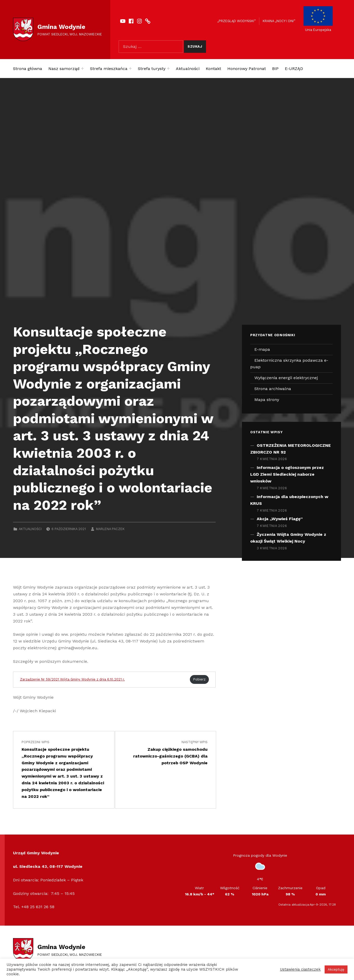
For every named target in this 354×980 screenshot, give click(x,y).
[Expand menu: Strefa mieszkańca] (130, 68)
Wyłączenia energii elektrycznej (286, 378)
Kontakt (213, 69)
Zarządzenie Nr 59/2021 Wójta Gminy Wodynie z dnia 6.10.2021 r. (72, 679)
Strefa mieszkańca (109, 69)
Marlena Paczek (110, 529)
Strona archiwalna (273, 389)
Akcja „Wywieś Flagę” (280, 519)
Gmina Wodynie (61, 27)
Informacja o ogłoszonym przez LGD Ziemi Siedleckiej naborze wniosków (287, 474)
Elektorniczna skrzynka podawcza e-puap (289, 364)
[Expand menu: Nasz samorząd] (82, 68)
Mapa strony (267, 400)
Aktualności (188, 69)
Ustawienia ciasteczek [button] (300, 969)
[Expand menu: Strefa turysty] (168, 68)
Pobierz (199, 679)
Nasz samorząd (64, 69)
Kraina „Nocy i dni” (279, 21)
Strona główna (28, 69)
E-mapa (262, 349)
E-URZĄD (294, 69)
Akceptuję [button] (336, 969)
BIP (275, 69)
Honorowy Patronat (247, 69)
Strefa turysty (152, 69)
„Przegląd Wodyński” (236, 21)
